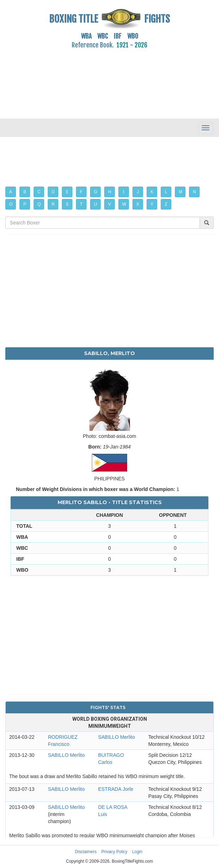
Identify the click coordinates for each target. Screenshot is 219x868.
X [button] (138, 204)
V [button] (109, 204)
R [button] (53, 204)
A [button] (11, 192)
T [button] (81, 204)
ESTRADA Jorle (116, 789)
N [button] (194, 192)
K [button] (152, 192)
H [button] (110, 192)
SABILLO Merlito (117, 737)
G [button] (96, 192)
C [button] (39, 192)
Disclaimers (86, 852)
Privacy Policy (114, 852)
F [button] (81, 192)
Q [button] (39, 204)
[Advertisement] (109, 80)
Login (137, 852)
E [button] (67, 192)
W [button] (124, 204)
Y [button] (152, 204)
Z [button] (166, 204)
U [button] (96, 204)
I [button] (123, 192)
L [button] (166, 192)
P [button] (25, 204)
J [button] (138, 192)
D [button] (53, 192)
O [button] (11, 204)
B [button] (25, 192)
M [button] (180, 192)
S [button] (67, 204)
